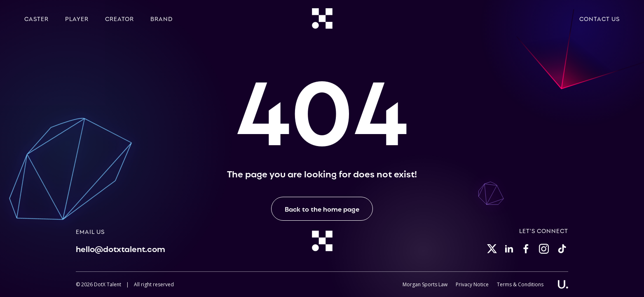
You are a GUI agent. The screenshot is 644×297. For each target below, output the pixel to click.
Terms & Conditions (520, 284)
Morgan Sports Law (425, 284)
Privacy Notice (472, 284)
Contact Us (600, 18)
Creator (119, 18)
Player (77, 18)
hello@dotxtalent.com (121, 248)
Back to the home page (322, 209)
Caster (36, 18)
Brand (162, 18)
